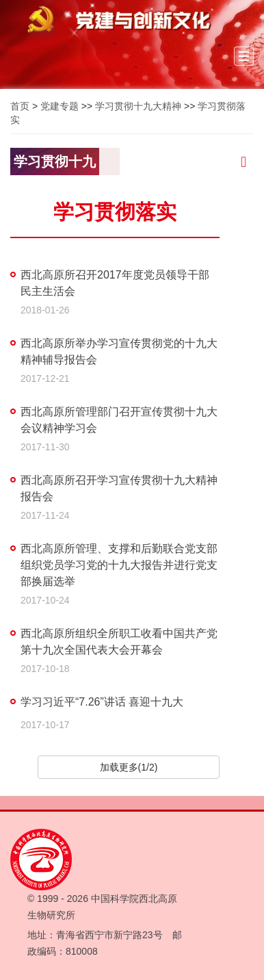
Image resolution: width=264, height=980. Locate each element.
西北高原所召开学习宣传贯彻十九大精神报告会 (119, 488)
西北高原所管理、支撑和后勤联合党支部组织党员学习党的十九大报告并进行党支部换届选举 (119, 565)
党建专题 (60, 106)
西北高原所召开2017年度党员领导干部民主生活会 (115, 283)
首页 (20, 106)
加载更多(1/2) (129, 767)
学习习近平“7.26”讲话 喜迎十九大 (102, 702)
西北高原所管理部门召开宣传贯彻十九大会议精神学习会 (119, 420)
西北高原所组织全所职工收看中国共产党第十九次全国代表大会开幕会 (119, 642)
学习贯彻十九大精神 (138, 106)
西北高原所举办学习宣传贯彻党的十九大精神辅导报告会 (119, 351)
